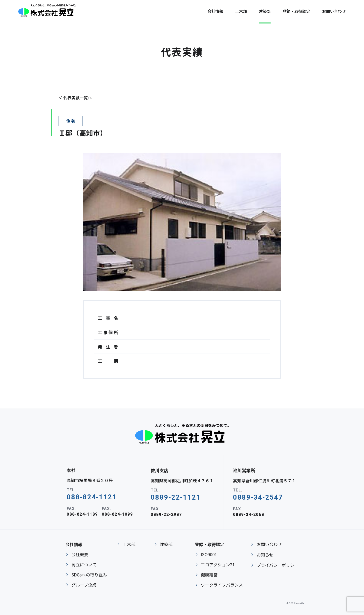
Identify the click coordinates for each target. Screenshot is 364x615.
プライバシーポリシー (278, 565)
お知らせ (265, 555)
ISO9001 (209, 554)
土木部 (241, 12)
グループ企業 (84, 585)
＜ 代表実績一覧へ (76, 97)
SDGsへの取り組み (89, 575)
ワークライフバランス (222, 585)
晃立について (84, 564)
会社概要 (80, 554)
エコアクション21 (218, 564)
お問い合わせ (269, 544)
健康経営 (209, 575)
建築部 (265, 12)
